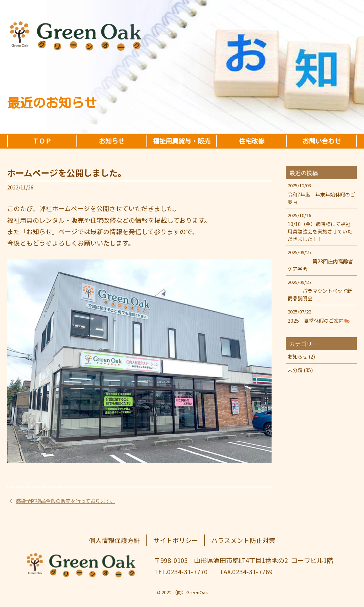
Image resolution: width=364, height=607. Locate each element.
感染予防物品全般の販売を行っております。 (65, 501)
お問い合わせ (322, 141)
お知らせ (112, 141)
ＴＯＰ (42, 141)
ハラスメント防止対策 (243, 540)
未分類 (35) (300, 370)
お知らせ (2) (301, 356)
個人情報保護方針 (114, 540)
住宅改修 (252, 141)
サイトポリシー (176, 540)
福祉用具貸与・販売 (182, 141)
